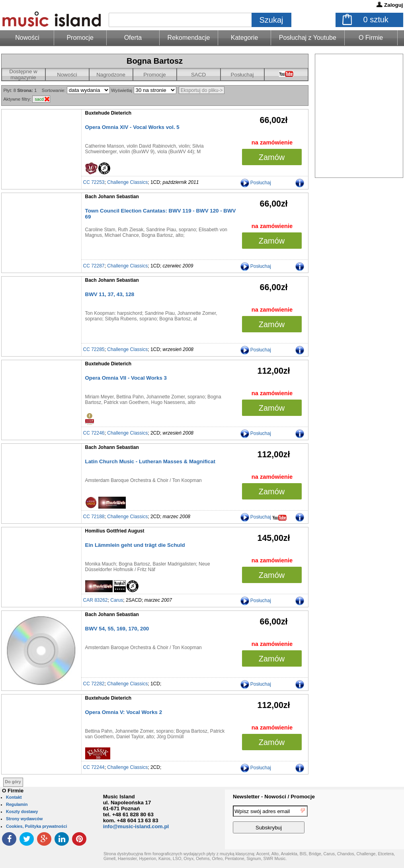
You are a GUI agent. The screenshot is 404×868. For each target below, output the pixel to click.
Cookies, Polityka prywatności (36, 826)
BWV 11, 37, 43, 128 (110, 294)
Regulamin (17, 804)
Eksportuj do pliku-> (202, 90)
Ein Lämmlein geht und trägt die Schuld (135, 545)
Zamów (272, 157)
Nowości (67, 75)
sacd (39, 99)
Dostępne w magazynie (23, 74)
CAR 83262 (96, 600)
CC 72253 (94, 182)
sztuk (376, 20)
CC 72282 (94, 684)
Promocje (80, 38)
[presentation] (371, 821)
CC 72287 (94, 266)
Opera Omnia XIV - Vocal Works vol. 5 (132, 127)
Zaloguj (393, 5)
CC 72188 (94, 517)
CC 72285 (94, 349)
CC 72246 (94, 433)
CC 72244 (94, 767)
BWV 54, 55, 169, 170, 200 (117, 629)
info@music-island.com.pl (136, 826)
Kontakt (14, 797)
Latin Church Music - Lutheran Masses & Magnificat (150, 461)
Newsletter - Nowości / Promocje (274, 797)
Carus (117, 600)
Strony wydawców (24, 819)
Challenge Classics (127, 182)
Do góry (13, 782)
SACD (198, 75)
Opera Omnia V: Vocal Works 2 (124, 712)
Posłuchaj (242, 75)
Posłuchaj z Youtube (308, 38)
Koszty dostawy (22, 811)
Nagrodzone (111, 75)
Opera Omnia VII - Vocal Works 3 (126, 378)
